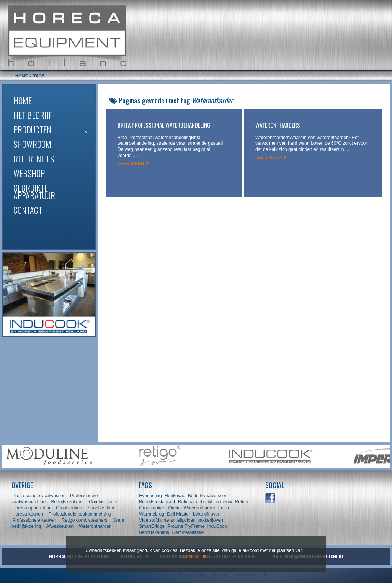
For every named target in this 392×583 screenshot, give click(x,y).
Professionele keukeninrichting (80, 514)
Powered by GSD (249, 575)
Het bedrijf (33, 115)
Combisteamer (104, 502)
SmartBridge (152, 526)
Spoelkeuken (101, 508)
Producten (32, 129)
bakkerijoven (210, 520)
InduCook (217, 526)
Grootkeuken (69, 508)
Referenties (34, 159)
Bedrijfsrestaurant (157, 502)
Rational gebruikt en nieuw (205, 502)
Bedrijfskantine (154, 532)
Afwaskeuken (60, 526)
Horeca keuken (28, 514)
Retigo (241, 502)
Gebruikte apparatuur (34, 192)
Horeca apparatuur (31, 508)
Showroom (32, 144)
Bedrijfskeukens (68, 502)
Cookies (191, 557)
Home (23, 100)
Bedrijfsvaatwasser (207, 496)
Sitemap (219, 575)
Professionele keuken (34, 520)
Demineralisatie (188, 532)
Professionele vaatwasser (38, 496)
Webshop (29, 173)
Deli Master (179, 514)
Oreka (174, 508)
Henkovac (175, 496)
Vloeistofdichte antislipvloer (167, 520)
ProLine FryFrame (186, 526)
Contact (28, 210)
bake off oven (207, 514)
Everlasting (150, 496)
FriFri (224, 508)
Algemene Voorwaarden (149, 575)
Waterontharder (95, 526)
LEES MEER (133, 164)
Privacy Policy (192, 575)
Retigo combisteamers (84, 520)
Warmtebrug (152, 514)
